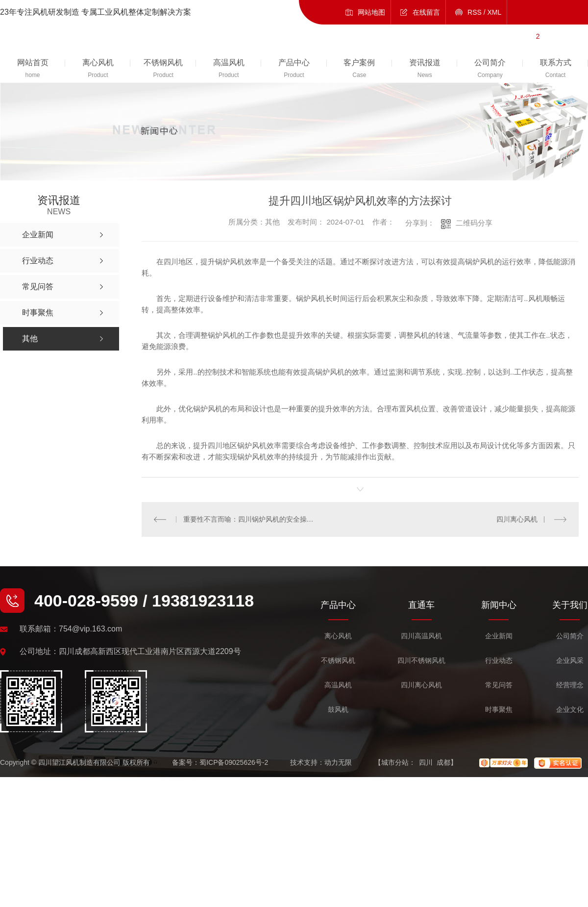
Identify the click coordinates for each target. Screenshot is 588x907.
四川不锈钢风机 (421, 661)
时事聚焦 (499, 710)
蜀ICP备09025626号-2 (234, 762)
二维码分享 (474, 223)
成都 (443, 762)
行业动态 (499, 661)
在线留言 (426, 12)
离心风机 (338, 636)
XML (495, 12)
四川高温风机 (421, 636)
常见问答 (499, 685)
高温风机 (338, 685)
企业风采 (570, 661)
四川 (426, 762)
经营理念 (570, 685)
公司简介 (570, 636)
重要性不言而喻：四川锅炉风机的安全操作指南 (251, 519)
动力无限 (338, 762)
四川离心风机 (517, 519)
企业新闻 (499, 636)
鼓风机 (338, 710)
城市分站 (395, 762)
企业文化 (570, 710)
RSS (475, 12)
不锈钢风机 (338, 661)
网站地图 (371, 12)
